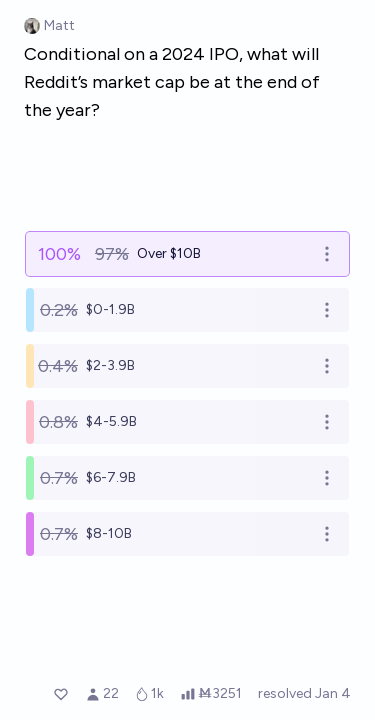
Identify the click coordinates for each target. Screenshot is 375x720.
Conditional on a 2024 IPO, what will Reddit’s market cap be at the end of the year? (172, 82)
